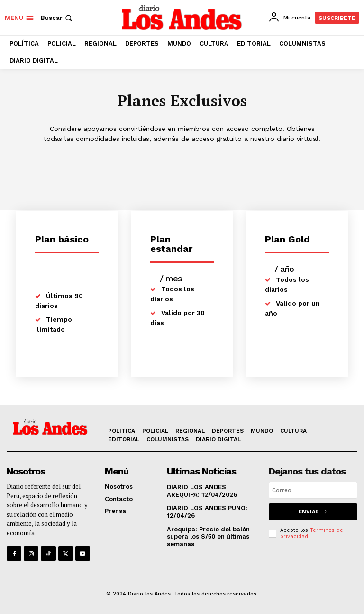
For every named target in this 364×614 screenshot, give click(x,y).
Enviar (313, 512)
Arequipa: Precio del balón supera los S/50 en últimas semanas (208, 537)
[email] (313, 490)
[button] (57, 18)
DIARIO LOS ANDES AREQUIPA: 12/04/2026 (202, 491)
